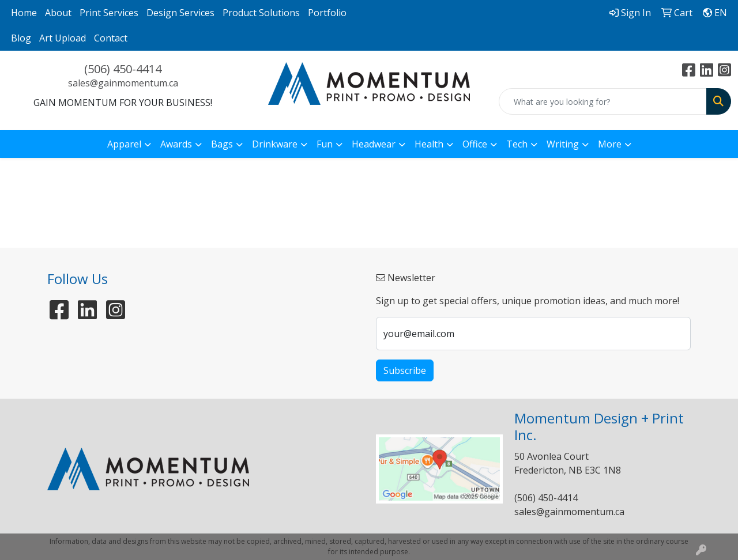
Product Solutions (261, 13)
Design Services (180, 13)
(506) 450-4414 (123, 69)
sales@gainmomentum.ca (123, 83)
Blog (21, 38)
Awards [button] (176, 144)
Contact (111, 38)
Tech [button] (517, 144)
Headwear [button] (374, 144)
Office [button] (475, 144)
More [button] (610, 144)
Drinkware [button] (275, 144)
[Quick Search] (603, 101)
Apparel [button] (124, 144)
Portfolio (327, 13)
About (58, 13)
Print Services (109, 13)
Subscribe (405, 370)
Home (24, 13)
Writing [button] (563, 144)
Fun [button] (325, 144)
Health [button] (429, 144)
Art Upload (63, 38)
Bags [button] (222, 144)
